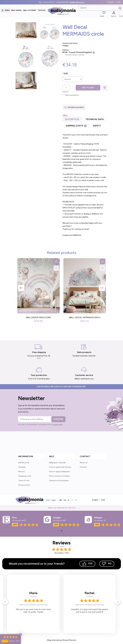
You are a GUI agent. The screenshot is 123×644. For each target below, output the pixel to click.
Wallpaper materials (57, 463)
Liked (102, 16)
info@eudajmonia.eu (77, 2)
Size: (65, 74)
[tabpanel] (85, 185)
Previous (21, 288)
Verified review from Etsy (38, 605)
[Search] (120, 8)
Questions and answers (59, 480)
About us (84, 463)
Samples (22, 467)
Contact (83, 467)
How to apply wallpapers (60, 472)
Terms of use (24, 480)
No (107, 564)
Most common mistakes (59, 476)
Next (102, 288)
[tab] (72, 120)
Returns (22, 472)
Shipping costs (25, 476)
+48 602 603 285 (62, 2)
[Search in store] (101, 8)
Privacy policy (24, 485)
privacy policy (58, 425)
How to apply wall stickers (60, 467)
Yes (87, 564)
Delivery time (24, 463)
